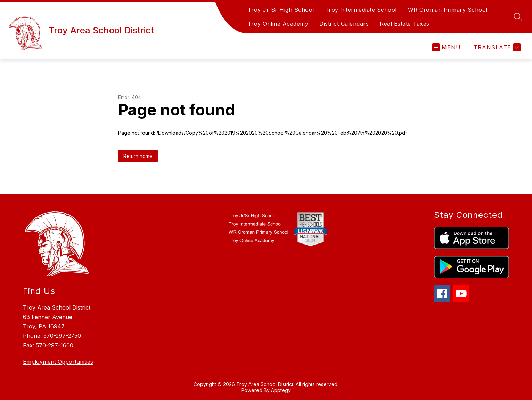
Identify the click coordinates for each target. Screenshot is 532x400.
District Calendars (344, 24)
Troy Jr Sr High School (281, 10)
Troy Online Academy (278, 24)
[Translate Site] (496, 47)
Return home (138, 156)
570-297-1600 (55, 345)
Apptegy (281, 390)
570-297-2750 (62, 336)
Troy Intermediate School (361, 10)
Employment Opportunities (58, 362)
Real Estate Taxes (405, 24)
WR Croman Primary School (448, 10)
